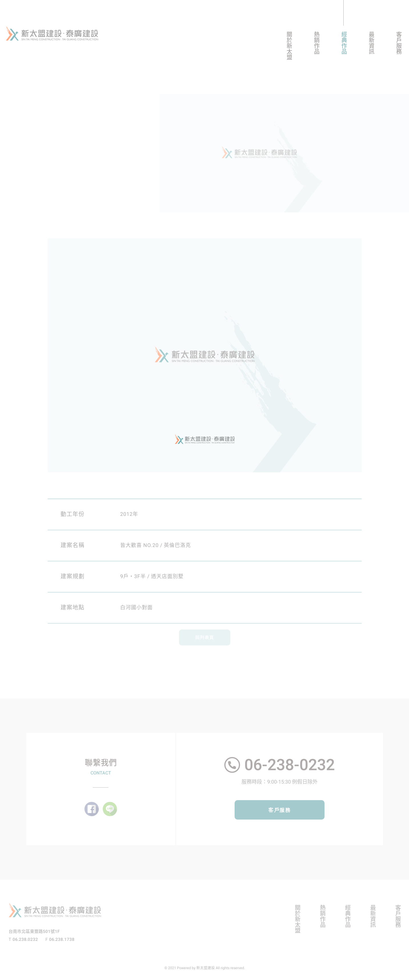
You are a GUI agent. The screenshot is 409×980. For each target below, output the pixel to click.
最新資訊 (371, 43)
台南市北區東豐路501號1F (34, 931)
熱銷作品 (316, 43)
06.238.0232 (25, 939)
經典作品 (343, 43)
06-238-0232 (290, 765)
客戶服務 (398, 43)
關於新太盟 (289, 46)
